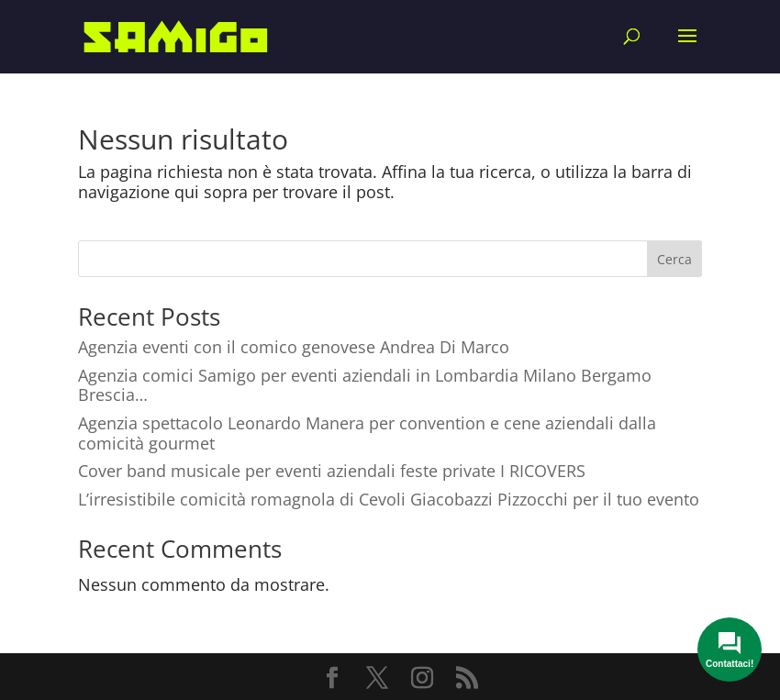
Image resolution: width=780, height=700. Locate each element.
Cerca (674, 259)
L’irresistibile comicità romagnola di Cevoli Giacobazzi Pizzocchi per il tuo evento (389, 499)
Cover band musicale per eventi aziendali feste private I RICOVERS (332, 471)
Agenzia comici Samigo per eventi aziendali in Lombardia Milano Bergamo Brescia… (365, 385)
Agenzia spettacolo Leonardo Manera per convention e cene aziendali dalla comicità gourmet (367, 433)
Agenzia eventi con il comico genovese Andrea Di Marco (294, 347)
